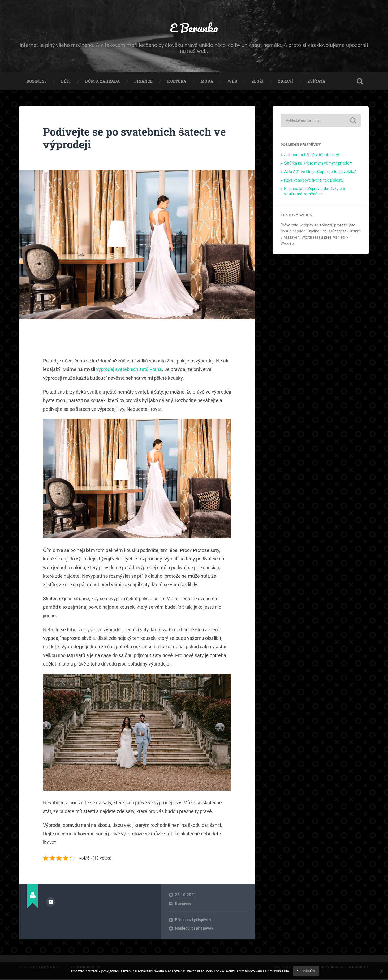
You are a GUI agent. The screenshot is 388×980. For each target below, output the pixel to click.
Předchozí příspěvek (193, 920)
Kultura (177, 82)
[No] (381, 971)
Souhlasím (306, 971)
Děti (66, 82)
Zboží (258, 82)
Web (232, 82)
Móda (207, 82)
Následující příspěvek (194, 929)
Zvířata (316, 82)
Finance (144, 82)
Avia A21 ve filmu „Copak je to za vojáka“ (320, 172)
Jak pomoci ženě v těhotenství (312, 155)
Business (37, 82)
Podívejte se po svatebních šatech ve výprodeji (137, 139)
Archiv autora (51, 902)
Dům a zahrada (103, 82)
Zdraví (286, 82)
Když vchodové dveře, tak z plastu (314, 181)
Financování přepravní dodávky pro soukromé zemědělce (315, 192)
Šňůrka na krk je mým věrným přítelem (318, 164)
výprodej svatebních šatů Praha (129, 370)
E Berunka (194, 28)
